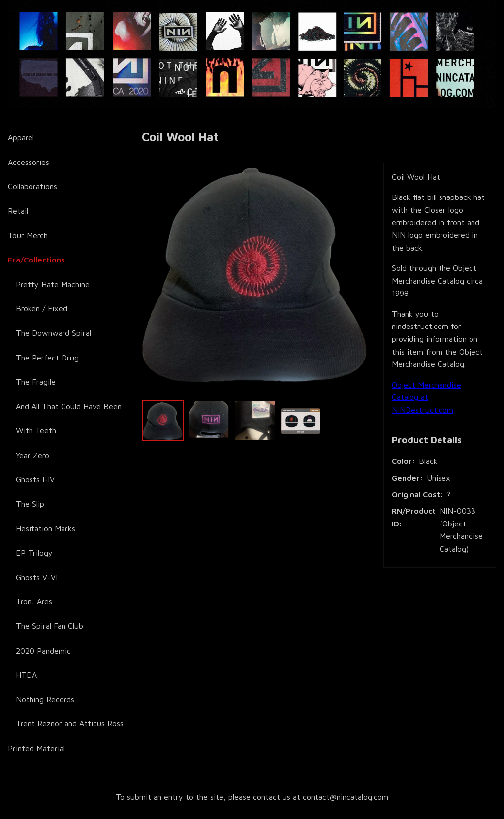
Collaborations (32, 186)
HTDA (26, 675)
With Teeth (36, 430)
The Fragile (36, 382)
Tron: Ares (34, 601)
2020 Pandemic (43, 651)
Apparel (21, 137)
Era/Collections (36, 260)
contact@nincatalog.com (346, 797)
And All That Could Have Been (69, 406)
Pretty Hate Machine (53, 284)
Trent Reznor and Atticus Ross (70, 723)
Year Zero (32, 455)
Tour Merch (28, 235)
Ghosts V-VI (37, 577)
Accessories (29, 162)
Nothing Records (45, 699)
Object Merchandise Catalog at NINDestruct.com (426, 397)
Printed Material (36, 748)
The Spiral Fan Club (49, 626)
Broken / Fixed (42, 308)
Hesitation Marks (46, 528)
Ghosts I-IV (35, 479)
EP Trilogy (34, 553)
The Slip (30, 504)
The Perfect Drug (47, 358)
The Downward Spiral (53, 333)
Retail (18, 211)
